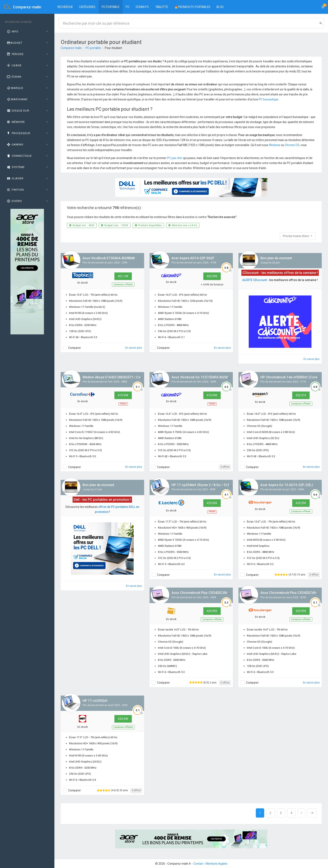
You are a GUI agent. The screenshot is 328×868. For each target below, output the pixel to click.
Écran (14, 77)
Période (15, 54)
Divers (14, 201)
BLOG (220, 7)
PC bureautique (269, 99)
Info (12, 31)
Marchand (17, 99)
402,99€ (212, 276)
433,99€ (123, 719)
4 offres (136, 790)
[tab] (27, 32)
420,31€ (301, 395)
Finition (15, 190)
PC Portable (111, 7)
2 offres (314, 575)
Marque (15, 88)
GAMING (15, 144)
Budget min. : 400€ (82, 225)
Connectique (19, 156)
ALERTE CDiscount (254, 280)
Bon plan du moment (276, 258)
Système (15, 167)
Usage (14, 65)
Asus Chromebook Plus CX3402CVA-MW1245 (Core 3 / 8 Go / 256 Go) (225, 593)
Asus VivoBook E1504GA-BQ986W (109, 258)
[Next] (301, 813)
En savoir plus (134, 348)
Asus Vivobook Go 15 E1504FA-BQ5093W (203, 377)
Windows (275, 145)
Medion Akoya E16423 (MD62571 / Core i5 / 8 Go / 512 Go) (127, 377)
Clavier (15, 178)
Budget (14, 43)
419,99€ (123, 395)
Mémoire (16, 122)
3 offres (225, 467)
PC (128, 7)
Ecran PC (142, 7)
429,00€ (212, 503)
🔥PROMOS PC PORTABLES (192, 7)
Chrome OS (292, 145)
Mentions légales (217, 864)
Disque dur (18, 111)
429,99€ (301, 503)
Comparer (75, 348)
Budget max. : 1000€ (115, 225)
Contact (198, 864)
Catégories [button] (87, 7)
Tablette (162, 7)
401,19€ (123, 276)
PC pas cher (175, 158)
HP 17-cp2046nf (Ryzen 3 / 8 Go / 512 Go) (204, 485)
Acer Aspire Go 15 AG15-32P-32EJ (287, 485)
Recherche (65, 7)
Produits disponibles (148, 225)
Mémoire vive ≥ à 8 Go (183, 225)
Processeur (18, 133)
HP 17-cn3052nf (95, 701)
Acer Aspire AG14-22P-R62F (193, 258)
